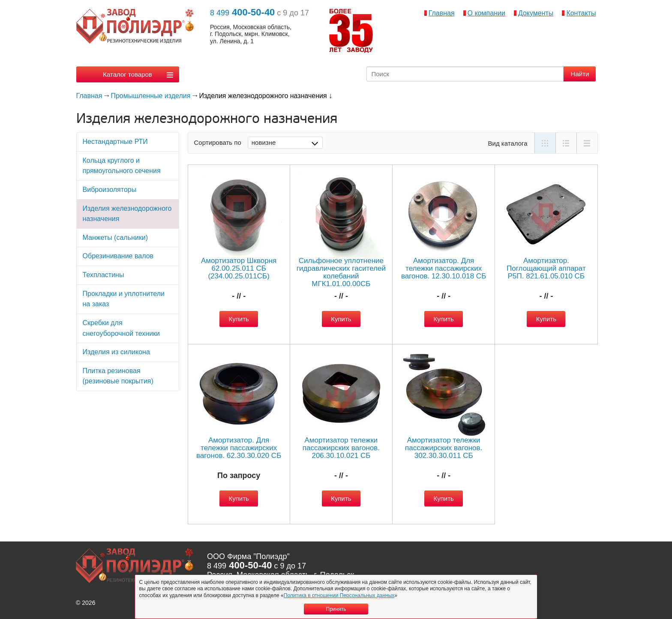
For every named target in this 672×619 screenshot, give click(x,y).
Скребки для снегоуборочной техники (121, 328)
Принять (336, 609)
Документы (536, 13)
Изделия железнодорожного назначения (127, 214)
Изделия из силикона (116, 352)
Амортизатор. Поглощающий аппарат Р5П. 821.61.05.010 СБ (546, 268)
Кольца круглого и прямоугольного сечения (122, 166)
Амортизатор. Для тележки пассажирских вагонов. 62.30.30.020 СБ (239, 448)
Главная (442, 13)
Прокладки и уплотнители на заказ (124, 299)
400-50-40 (242, 12)
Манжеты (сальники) (115, 238)
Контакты (581, 13)
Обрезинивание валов (118, 256)
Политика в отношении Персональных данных (339, 595)
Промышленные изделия (150, 96)
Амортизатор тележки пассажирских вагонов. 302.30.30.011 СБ (444, 448)
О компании (486, 13)
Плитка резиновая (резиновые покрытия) (118, 376)
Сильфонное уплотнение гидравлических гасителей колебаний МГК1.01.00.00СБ (341, 272)
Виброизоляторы (110, 190)
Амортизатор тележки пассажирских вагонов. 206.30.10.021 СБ (341, 448)
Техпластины (103, 275)
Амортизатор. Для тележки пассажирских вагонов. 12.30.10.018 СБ (444, 268)
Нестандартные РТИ (115, 142)
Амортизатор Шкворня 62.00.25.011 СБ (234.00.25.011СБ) (239, 268)
